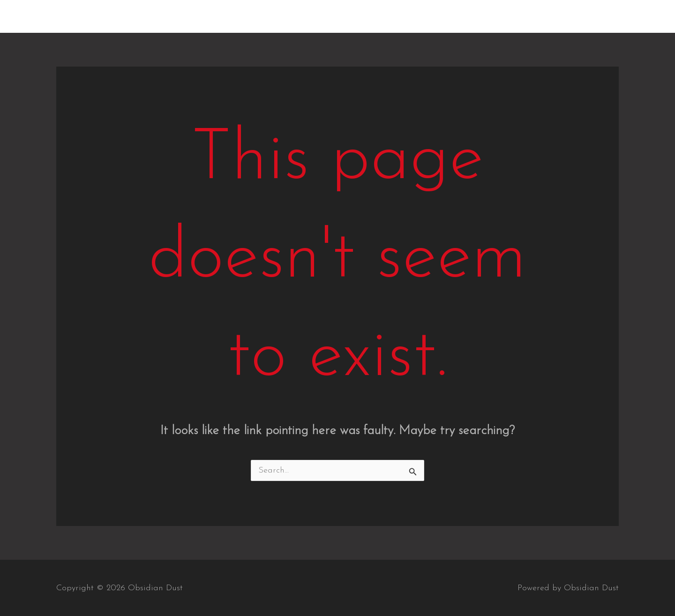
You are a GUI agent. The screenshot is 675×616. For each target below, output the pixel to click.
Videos (551, 16)
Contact (596, 16)
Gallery (508, 16)
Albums (463, 16)
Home (420, 16)
